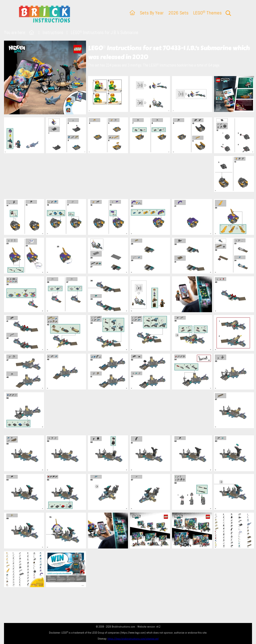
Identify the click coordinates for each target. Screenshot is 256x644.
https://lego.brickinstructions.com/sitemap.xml (133, 639)
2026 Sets (178, 13)
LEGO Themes (207, 13)
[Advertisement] (130, 176)
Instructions (53, 33)
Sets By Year (152, 13)
